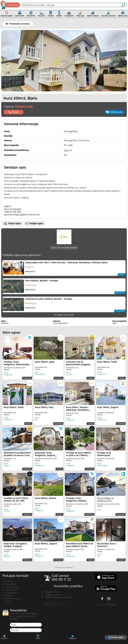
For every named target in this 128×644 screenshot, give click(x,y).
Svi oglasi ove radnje (64, 317)
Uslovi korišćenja (12, 590)
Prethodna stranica (18, 24)
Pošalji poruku (114, 112)
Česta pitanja (10, 587)
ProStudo (69, 570)
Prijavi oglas (12, 223)
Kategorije (10, 5)
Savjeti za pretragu (13, 601)
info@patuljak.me (53, 597)
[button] (123, 60)
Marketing (9, 598)
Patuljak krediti (11, 595)
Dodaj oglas (116, 637)
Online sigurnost (12, 592)
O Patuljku (9, 584)
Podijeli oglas (34, 223)
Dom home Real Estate (64, 250)
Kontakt (8, 604)
